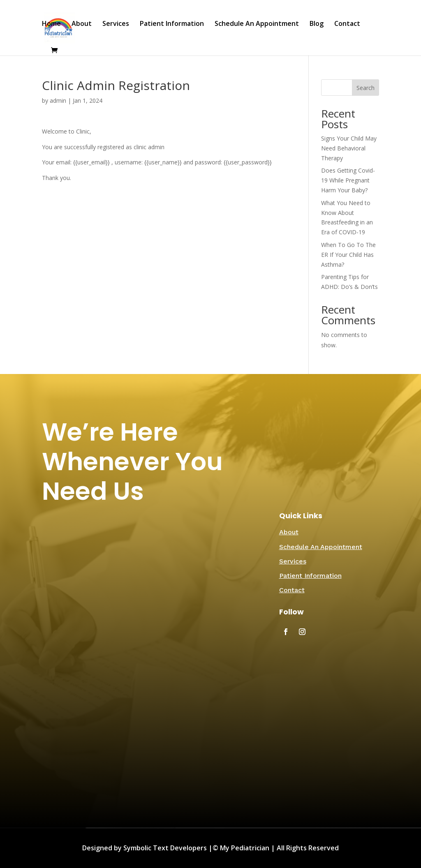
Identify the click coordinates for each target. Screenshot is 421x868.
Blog (317, 24)
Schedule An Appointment (257, 24)
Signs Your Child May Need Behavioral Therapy (349, 148)
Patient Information (172, 24)
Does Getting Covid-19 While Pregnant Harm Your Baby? (348, 180)
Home (51, 24)
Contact (347, 24)
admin (58, 100)
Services (116, 24)
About (82, 24)
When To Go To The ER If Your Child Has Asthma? (348, 255)
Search (365, 88)
